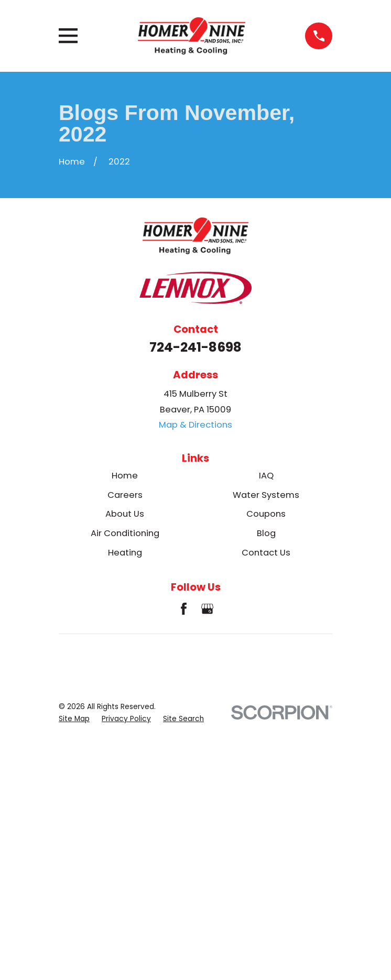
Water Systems (266, 495)
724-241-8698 (195, 347)
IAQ (266, 476)
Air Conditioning (125, 533)
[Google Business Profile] (207, 609)
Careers (125, 495)
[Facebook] (184, 609)
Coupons (266, 514)
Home (125, 476)
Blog (266, 533)
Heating (125, 553)
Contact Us (266, 553)
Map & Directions (195, 425)
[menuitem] (74, 719)
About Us (125, 514)
